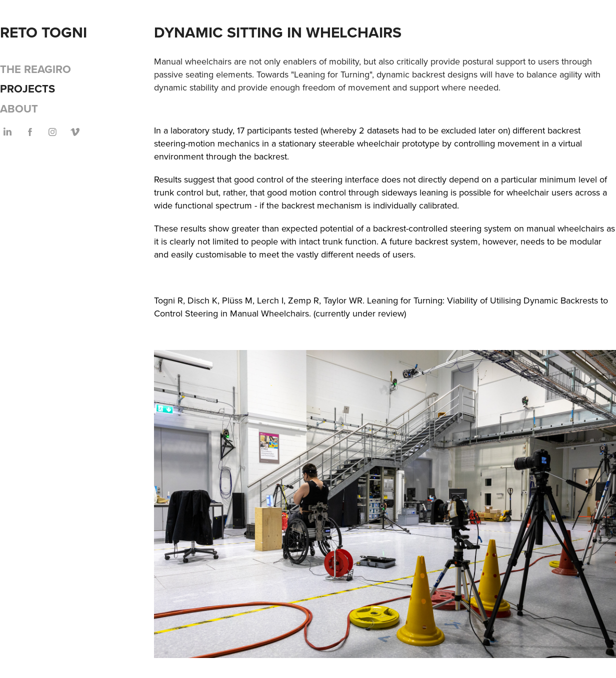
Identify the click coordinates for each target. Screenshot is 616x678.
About (19, 108)
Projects (27, 88)
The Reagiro (35, 69)
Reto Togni (43, 32)
